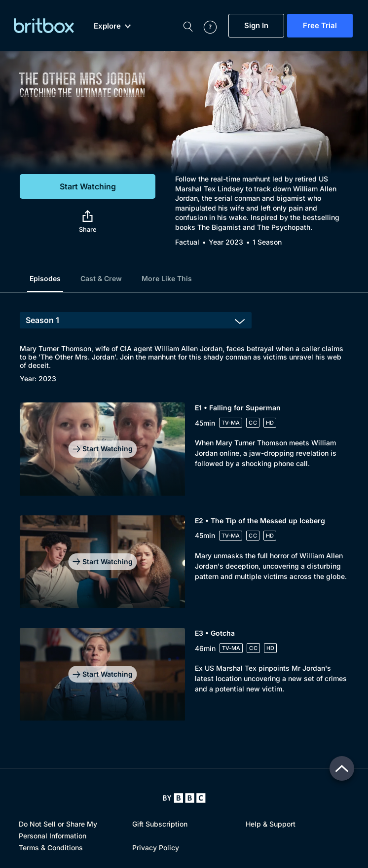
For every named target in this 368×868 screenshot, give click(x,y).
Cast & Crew (101, 278)
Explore (112, 26)
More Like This (167, 278)
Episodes (45, 278)
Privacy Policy (156, 848)
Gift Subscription (160, 824)
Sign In (256, 26)
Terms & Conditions (51, 848)
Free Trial (320, 26)
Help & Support (271, 824)
